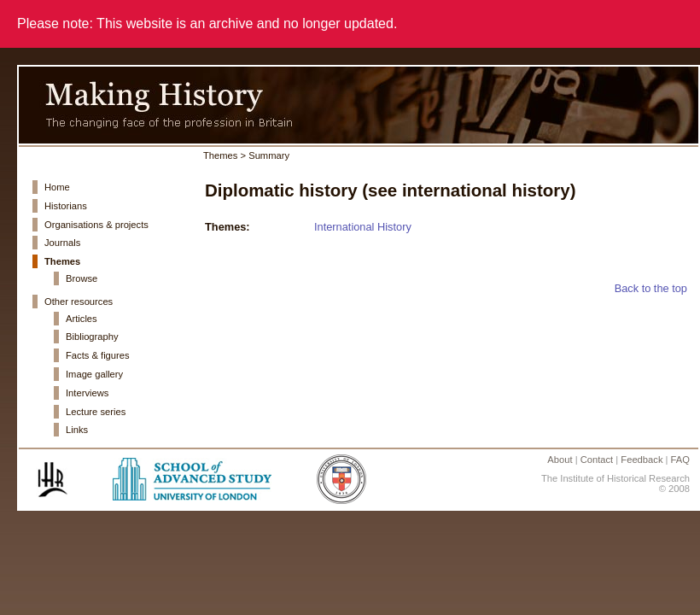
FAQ (680, 460)
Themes (62, 261)
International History (363, 227)
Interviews (87, 393)
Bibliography (92, 337)
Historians (66, 206)
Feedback (642, 460)
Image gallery (94, 374)
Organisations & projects (96, 225)
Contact (597, 460)
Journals (62, 243)
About (560, 460)
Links (77, 430)
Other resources (79, 302)
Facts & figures (98, 355)
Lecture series (96, 412)
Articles (82, 319)
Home (57, 187)
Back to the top (651, 288)
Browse (82, 278)
